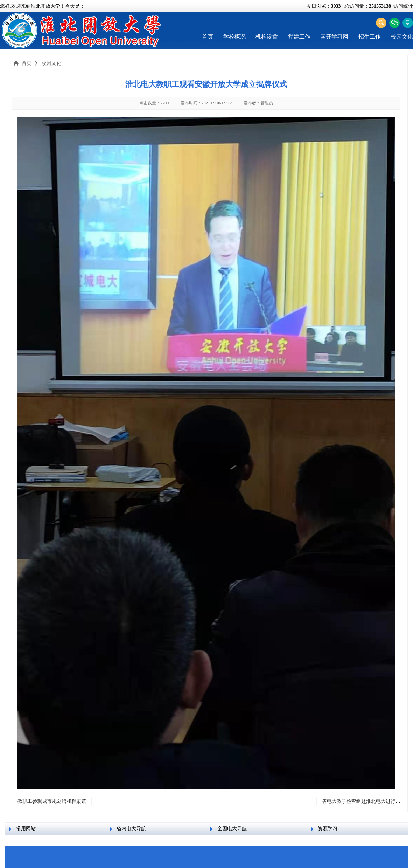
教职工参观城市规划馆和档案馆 (52, 801)
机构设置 (267, 37)
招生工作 (370, 37)
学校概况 (234, 37)
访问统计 (403, 6)
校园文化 (402, 37)
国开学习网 (334, 37)
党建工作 (299, 37)
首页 (208, 37)
